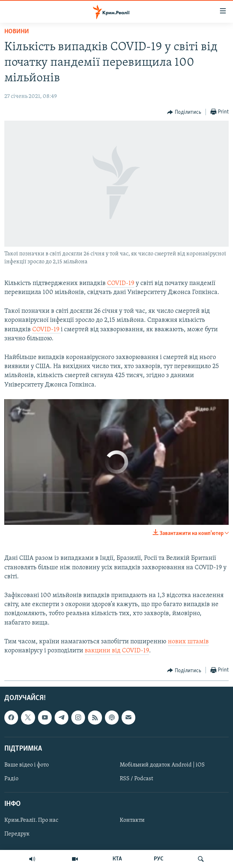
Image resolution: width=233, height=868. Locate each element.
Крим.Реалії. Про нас (31, 821)
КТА (117, 859)
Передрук (17, 834)
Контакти (132, 821)
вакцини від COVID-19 (117, 651)
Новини (17, 32)
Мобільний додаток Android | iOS (162, 765)
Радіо (11, 779)
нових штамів (188, 642)
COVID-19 (121, 283)
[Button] (184, 112)
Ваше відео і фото (27, 765)
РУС (159, 859)
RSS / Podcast (136, 779)
